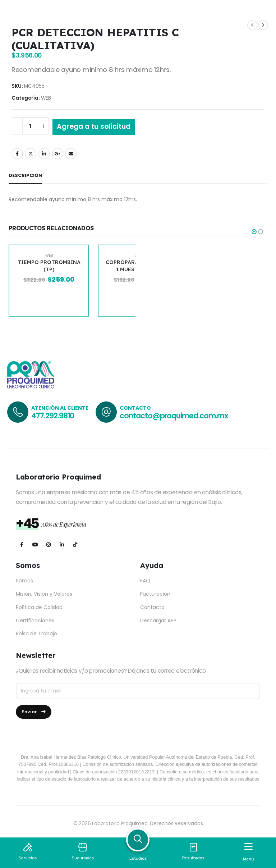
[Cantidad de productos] (30, 126)
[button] (254, 232)
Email (71, 154)
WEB (46, 98)
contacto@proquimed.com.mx (174, 416)
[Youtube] (35, 544)
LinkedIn (44, 154)
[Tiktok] (75, 544)
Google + (57, 154)
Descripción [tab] (25, 175)
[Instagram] (48, 544)
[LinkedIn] (62, 544)
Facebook (17, 154)
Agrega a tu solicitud (94, 126)
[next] (263, 25)
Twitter (31, 154)
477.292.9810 (53, 416)
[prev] (252, 25)
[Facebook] (22, 544)
